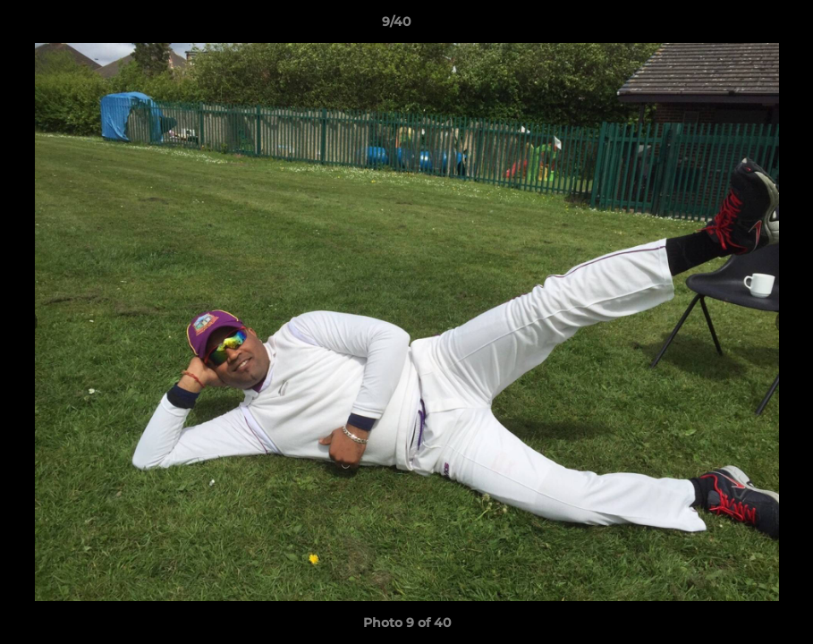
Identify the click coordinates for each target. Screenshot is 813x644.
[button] (738, 26)
